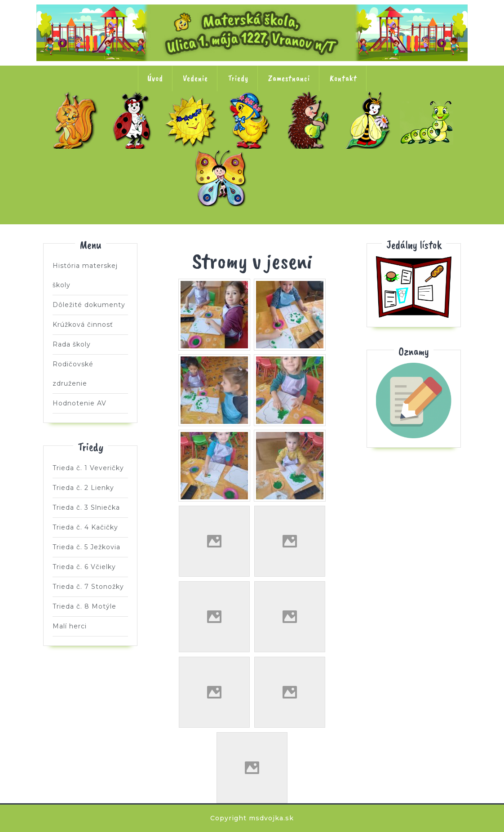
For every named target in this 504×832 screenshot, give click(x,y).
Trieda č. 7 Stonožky (429, 120)
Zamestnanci (289, 78)
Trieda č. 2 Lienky (134, 120)
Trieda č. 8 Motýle (223, 178)
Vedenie (195, 78)
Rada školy (72, 344)
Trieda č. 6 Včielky (370, 120)
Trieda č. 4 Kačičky (252, 120)
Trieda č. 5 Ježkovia (311, 120)
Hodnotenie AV (80, 403)
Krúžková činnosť (83, 325)
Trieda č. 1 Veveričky (75, 120)
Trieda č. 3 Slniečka (193, 120)
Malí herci (282, 178)
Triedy (238, 78)
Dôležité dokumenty (89, 305)
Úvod (155, 78)
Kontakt (343, 78)
